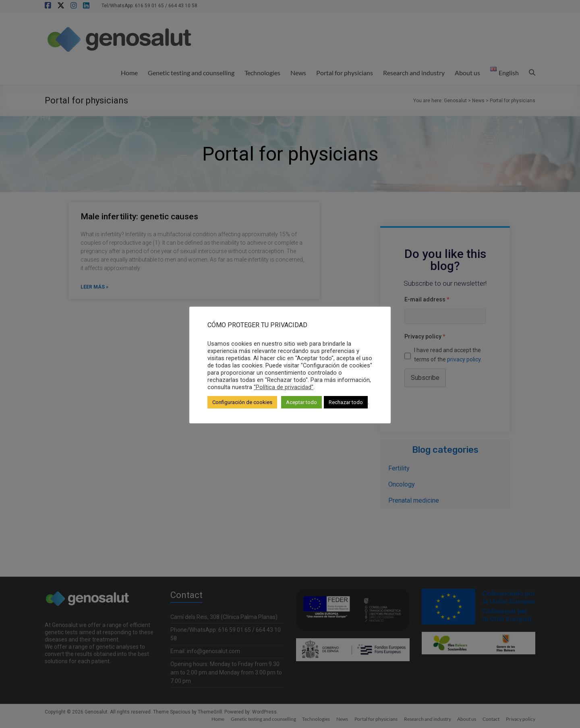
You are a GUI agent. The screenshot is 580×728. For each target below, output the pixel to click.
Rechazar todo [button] (346, 402)
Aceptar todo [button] (301, 402)
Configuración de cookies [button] (242, 402)
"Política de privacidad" (284, 387)
